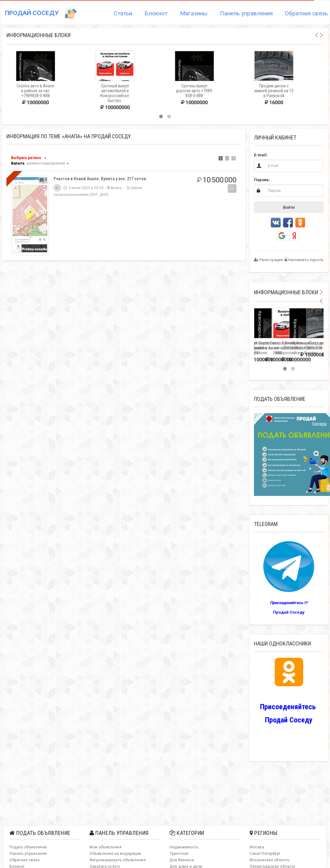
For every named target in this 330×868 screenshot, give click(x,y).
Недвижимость (184, 847)
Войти (289, 207)
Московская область (269, 860)
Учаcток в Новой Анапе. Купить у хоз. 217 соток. (100, 179)
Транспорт (179, 854)
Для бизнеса (182, 860)
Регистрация (268, 260)
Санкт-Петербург (265, 854)
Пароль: (262, 180)
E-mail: (261, 155)
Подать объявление (28, 847)
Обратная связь (25, 860)
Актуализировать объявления (118, 860)
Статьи (123, 13)
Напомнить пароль (304, 260)
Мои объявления (106, 847)
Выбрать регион (26, 158)
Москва (257, 847)
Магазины (194, 13)
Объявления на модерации (115, 854)
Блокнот (156, 13)
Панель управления (246, 13)
